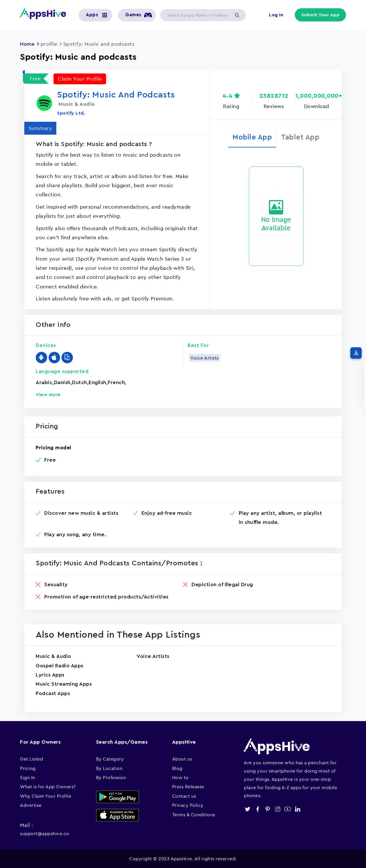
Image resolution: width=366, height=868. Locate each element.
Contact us (184, 796)
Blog (177, 768)
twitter (247, 809)
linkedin (298, 809)
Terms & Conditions (194, 814)
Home (27, 44)
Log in (276, 15)
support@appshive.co (45, 833)
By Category (110, 759)
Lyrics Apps (50, 675)
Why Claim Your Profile (46, 796)
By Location (109, 768)
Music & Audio (53, 656)
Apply (237, 15)
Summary (40, 128)
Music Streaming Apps (64, 684)
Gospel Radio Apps (60, 665)
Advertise (31, 805)
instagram (278, 809)
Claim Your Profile (80, 78)
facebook (257, 809)
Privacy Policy (188, 805)
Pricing (28, 768)
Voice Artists (205, 358)
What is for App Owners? (48, 787)
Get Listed (31, 759)
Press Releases (188, 787)
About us (182, 759)
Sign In (28, 777)
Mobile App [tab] (252, 137)
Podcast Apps (53, 693)
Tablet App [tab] (300, 137)
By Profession (111, 777)
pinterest (267, 809)
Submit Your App (321, 15)
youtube (288, 809)
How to (180, 777)
